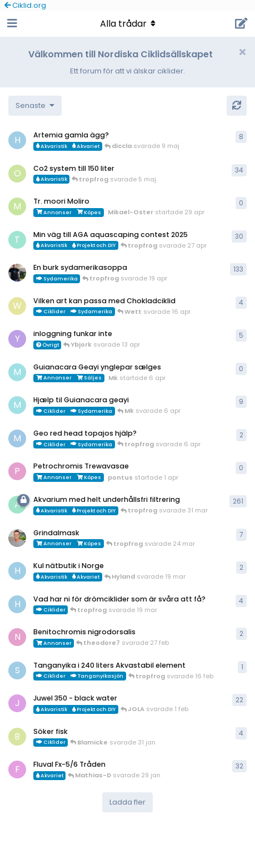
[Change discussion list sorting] (35, 106)
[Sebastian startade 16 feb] (17, 670)
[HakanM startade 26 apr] (17, 140)
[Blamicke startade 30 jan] (17, 737)
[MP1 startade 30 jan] (17, 438)
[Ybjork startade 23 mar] (17, 339)
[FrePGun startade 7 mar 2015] (17, 770)
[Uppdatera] (237, 106)
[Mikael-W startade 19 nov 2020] (17, 273)
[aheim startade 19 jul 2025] (17, 505)
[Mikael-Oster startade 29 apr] (17, 206)
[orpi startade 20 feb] (17, 174)
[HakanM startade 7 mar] (17, 571)
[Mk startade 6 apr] (17, 372)
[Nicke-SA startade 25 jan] (17, 637)
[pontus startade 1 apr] (17, 471)
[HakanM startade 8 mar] (17, 604)
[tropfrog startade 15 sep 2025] (17, 240)
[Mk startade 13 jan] (17, 405)
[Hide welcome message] (242, 52)
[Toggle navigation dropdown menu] (128, 24)
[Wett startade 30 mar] (17, 306)
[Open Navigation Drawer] (11, 24)
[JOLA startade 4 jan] (17, 703)
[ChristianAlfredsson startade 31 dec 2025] (17, 538)
